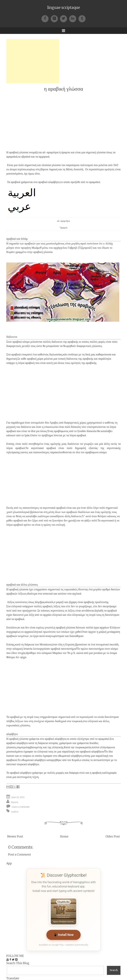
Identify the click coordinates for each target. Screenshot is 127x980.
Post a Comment (19, 854)
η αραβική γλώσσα (63, 89)
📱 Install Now (64, 935)
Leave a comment (21, 807)
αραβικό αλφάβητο (56, 739)
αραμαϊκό (95, 182)
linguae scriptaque (64, 8)
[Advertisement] (33, 61)
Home (64, 836)
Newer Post (15, 836)
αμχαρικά (44, 157)
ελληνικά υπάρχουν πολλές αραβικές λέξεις (36, 606)
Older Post (113, 836)
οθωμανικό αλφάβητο (34, 760)
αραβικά (15, 811)
